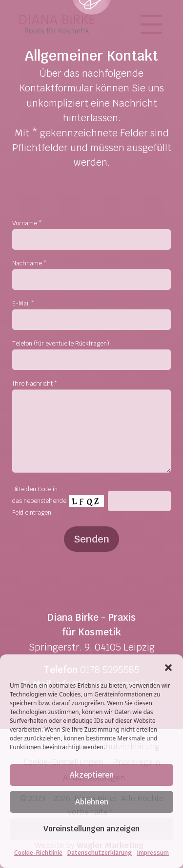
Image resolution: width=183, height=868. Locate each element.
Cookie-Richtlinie (38, 853)
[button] (168, 667)
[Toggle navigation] (154, 24)
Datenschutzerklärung (100, 853)
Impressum (153, 853)
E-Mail (23, 304)
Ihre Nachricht (34, 384)
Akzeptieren (92, 775)
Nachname (29, 263)
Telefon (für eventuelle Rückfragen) (61, 344)
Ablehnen (92, 802)
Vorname (26, 223)
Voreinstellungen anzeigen (91, 829)
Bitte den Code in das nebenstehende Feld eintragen (39, 501)
